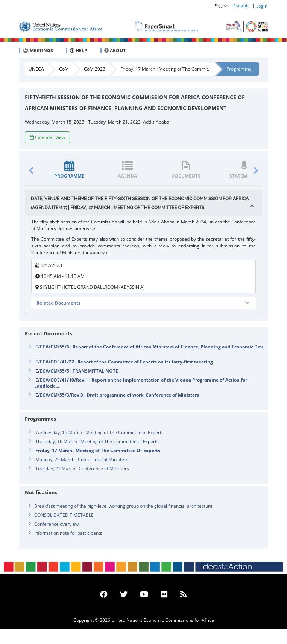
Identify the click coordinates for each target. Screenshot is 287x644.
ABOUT (115, 51)
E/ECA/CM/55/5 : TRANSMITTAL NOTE (77, 371)
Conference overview (56, 524)
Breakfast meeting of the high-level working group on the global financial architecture (123, 506)
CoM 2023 (95, 69)
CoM (64, 69)
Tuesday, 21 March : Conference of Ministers (82, 468)
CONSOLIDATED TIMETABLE (64, 515)
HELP (79, 51)
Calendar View (47, 137)
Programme (239, 69)
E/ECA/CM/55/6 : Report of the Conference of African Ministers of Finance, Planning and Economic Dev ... (149, 350)
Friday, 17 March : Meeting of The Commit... (166, 69)
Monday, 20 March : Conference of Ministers (82, 459)
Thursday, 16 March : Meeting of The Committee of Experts (97, 441)
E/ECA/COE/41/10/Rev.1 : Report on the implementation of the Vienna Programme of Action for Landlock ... (141, 383)
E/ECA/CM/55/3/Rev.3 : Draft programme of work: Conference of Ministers (117, 395)
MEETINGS (38, 51)
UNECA (36, 69)
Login (262, 6)
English (221, 5)
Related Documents (58, 303)
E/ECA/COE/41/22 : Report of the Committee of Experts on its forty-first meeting (124, 362)
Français (241, 5)
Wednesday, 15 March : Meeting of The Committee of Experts (99, 432)
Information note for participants (68, 533)
